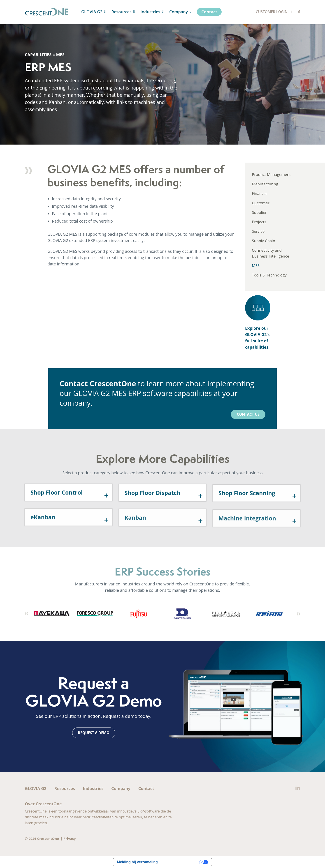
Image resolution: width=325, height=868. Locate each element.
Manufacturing (265, 184)
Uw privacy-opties (181, 862)
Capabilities (38, 55)
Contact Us (248, 414)
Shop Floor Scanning (247, 508)
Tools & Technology (269, 275)
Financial (260, 193)
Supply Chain (263, 241)
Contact (146, 788)
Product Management (271, 174)
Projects (259, 222)
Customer (261, 203)
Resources (65, 788)
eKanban (43, 532)
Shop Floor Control (57, 505)
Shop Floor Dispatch (153, 507)
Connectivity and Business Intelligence (270, 253)
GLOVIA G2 (36, 788)
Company (121, 788)
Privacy (70, 838)
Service (258, 231)
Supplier (259, 212)
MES (256, 266)
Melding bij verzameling (137, 862)
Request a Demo (94, 733)
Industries (93, 788)
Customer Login (272, 12)
